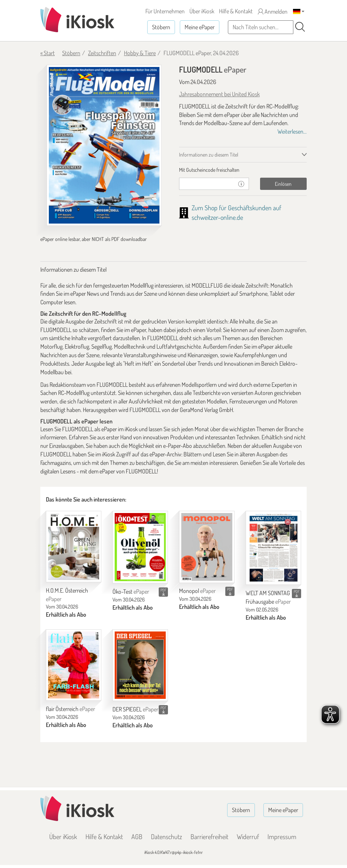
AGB (137, 837)
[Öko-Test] (140, 547)
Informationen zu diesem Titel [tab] (209, 155)
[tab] (243, 170)
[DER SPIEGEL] (140, 665)
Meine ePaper (200, 27)
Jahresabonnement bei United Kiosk (219, 94)
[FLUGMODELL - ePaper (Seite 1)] (104, 145)
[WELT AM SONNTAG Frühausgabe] (273, 548)
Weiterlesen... (292, 131)
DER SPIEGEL (135, 709)
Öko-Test (131, 591)
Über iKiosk (202, 11)
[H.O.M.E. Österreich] (74, 547)
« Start (48, 53)
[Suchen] (300, 27)
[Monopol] (207, 547)
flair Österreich (70, 709)
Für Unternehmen (165, 11)
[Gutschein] (206, 184)
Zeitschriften (102, 53)
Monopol (197, 591)
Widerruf (248, 837)
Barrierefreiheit (209, 837)
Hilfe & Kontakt (236, 11)
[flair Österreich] (74, 665)
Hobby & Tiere (140, 53)
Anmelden (273, 11)
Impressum (282, 837)
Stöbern (161, 27)
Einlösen (283, 184)
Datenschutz (166, 837)
